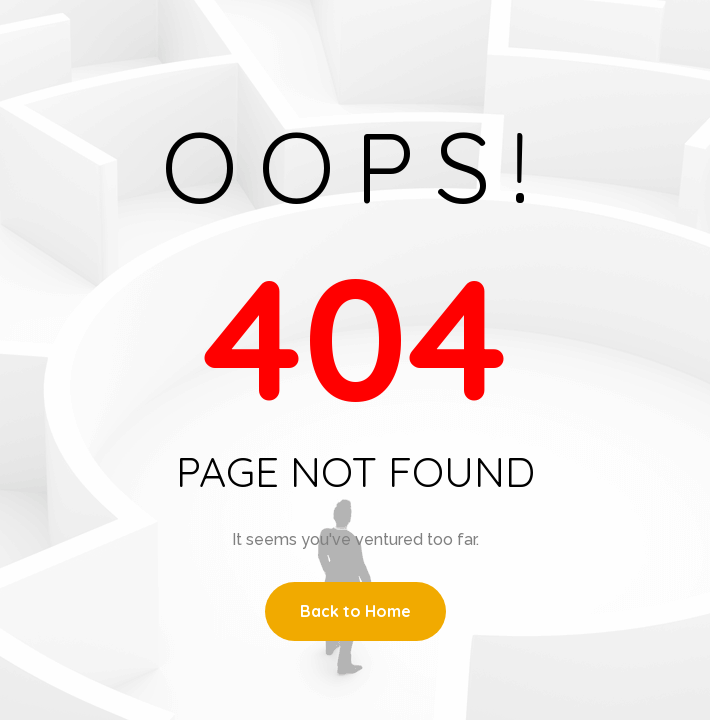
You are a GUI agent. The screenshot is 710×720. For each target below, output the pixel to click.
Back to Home (355, 611)
